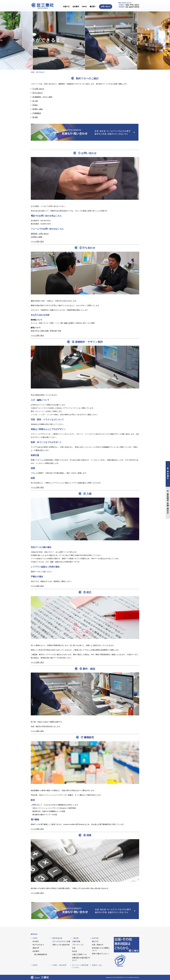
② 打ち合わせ (38, 93)
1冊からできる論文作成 (61, 945)
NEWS (84, 6)
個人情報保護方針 (41, 954)
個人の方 (95, 941)
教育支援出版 (57, 938)
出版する (66, 6)
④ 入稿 (35, 101)
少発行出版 (76, 941)
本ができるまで (38, 945)
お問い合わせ (106, 6)
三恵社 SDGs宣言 (59, 965)
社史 (74, 948)
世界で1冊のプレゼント (101, 954)
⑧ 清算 (35, 117)
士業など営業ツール (79, 954)
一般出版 (75, 938)
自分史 (75, 951)
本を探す (36, 941)
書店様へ (93, 6)
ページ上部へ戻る (37, 241)
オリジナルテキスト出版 (61, 941)
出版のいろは (97, 965)
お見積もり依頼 (36, 237)
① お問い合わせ (38, 89)
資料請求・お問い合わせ (40, 234)
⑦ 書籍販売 (37, 113)
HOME (35, 938)
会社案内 (76, 6)
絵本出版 (95, 938)
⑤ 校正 (35, 105)
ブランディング (78, 945)
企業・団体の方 (98, 945)
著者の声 (36, 948)
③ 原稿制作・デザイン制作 (42, 97)
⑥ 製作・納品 (38, 109)
